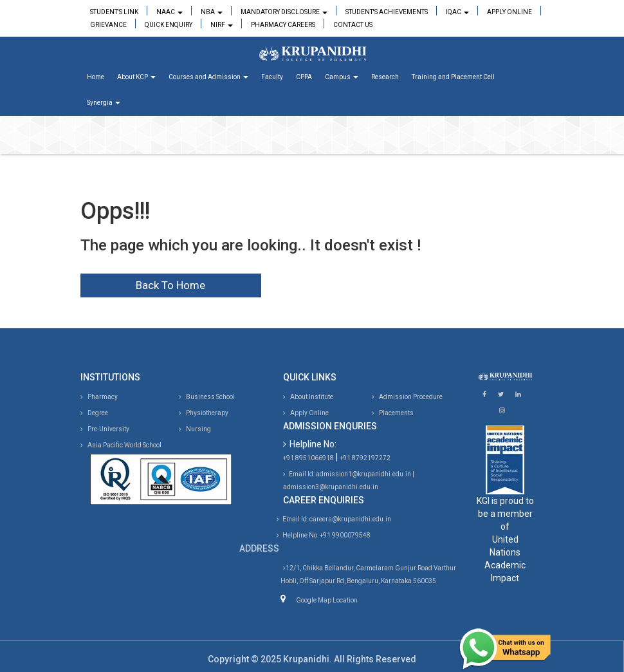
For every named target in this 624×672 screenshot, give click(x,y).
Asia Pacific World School (121, 445)
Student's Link (114, 12)
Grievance (108, 25)
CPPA (304, 77)
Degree (94, 413)
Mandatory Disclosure (284, 12)
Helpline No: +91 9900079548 (324, 535)
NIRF (222, 25)
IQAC (457, 12)
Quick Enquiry (169, 25)
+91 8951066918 (308, 458)
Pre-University (105, 429)
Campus (342, 77)
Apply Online (509, 12)
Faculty (272, 77)
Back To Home (170, 285)
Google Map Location (327, 600)
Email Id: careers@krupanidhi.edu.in (334, 519)
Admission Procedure (407, 397)
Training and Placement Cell (453, 77)
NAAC (170, 12)
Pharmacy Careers (283, 25)
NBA (212, 12)
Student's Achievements (387, 12)
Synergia (104, 103)
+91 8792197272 (365, 458)
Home (96, 77)
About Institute (308, 397)
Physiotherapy (204, 413)
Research (385, 77)
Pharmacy (99, 397)
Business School (207, 397)
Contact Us (353, 25)
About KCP (136, 77)
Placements (393, 413)
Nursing (195, 429)
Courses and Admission (208, 77)
